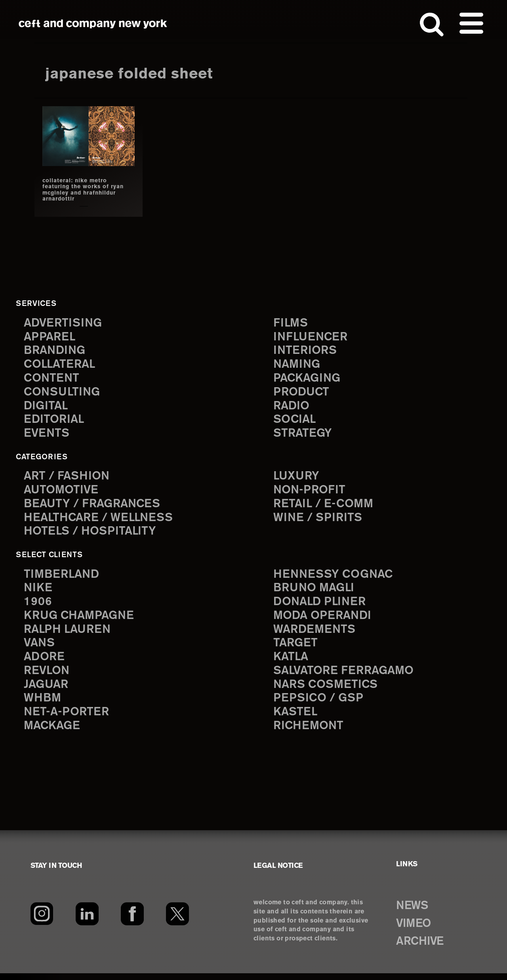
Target (296, 648)
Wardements (316, 634)
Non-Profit (310, 492)
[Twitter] (178, 921)
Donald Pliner (321, 606)
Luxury (297, 478)
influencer (312, 337)
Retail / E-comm (325, 507)
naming (298, 365)
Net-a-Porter (67, 719)
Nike (38, 591)
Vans (40, 648)
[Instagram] (42, 921)
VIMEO (416, 930)
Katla (291, 662)
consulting (63, 393)
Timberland (63, 577)
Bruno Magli (315, 591)
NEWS (414, 913)
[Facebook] (132, 921)
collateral (61, 365)
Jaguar (47, 690)
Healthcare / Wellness (101, 521)
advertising (64, 323)
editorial (55, 422)
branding (56, 351)
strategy (303, 436)
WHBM (43, 704)
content (52, 379)
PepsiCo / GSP (319, 704)
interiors (306, 351)
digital (46, 408)
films (291, 323)
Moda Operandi (324, 620)
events (47, 436)
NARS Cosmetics (327, 690)
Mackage (53, 733)
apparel (50, 337)
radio (292, 408)
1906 (38, 606)
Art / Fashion (68, 478)
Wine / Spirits (319, 521)
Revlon (48, 676)
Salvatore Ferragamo (346, 676)
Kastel (296, 719)
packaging (308, 379)
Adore (45, 662)
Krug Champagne (81, 620)
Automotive (62, 492)
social (295, 422)
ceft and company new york (93, 24)
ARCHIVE (422, 948)
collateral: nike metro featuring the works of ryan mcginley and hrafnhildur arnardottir (79, 190)
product (302, 393)
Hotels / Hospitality (92, 535)
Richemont (310, 733)
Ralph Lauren (69, 634)
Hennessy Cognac (335, 577)
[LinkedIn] (87, 921)
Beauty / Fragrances (94, 507)
